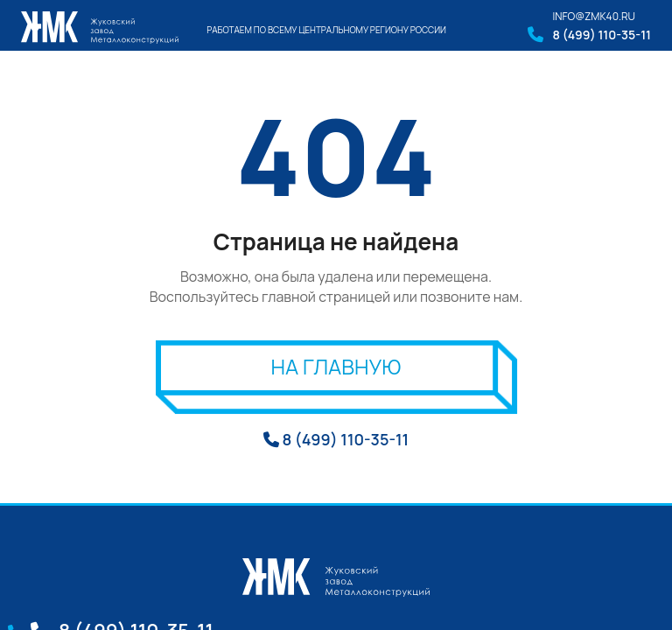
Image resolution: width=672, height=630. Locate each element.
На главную (336, 366)
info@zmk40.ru (594, 16)
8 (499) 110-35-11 (602, 35)
